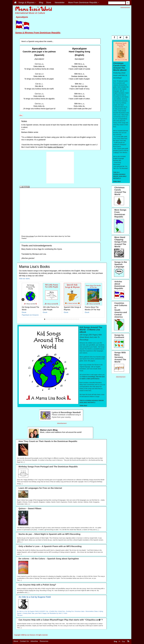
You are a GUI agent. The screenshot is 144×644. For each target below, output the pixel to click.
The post (20, 615)
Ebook (24, 312)
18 (73, 319)
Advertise (34, 641)
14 (67, 319)
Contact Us (24, 641)
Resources (44, 641)
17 (72, 319)
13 (65, 319)
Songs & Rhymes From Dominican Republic (38, 33)
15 (68, 319)
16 (70, 319)
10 (60, 319)
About (16, 641)
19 (75, 319)
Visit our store (24, 279)
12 (63, 319)
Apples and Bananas (55, 147)
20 (77, 319)
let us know (30, 236)
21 (78, 319)
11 (62, 319)
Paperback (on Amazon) (30, 315)
